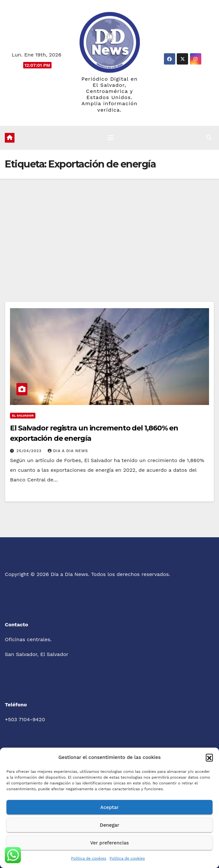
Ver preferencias (110, 843)
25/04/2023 (30, 451)
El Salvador (23, 415)
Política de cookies (89, 858)
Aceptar (109, 807)
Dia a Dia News (68, 451)
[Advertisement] (110, 227)
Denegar (110, 825)
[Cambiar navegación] (110, 138)
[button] (209, 757)
